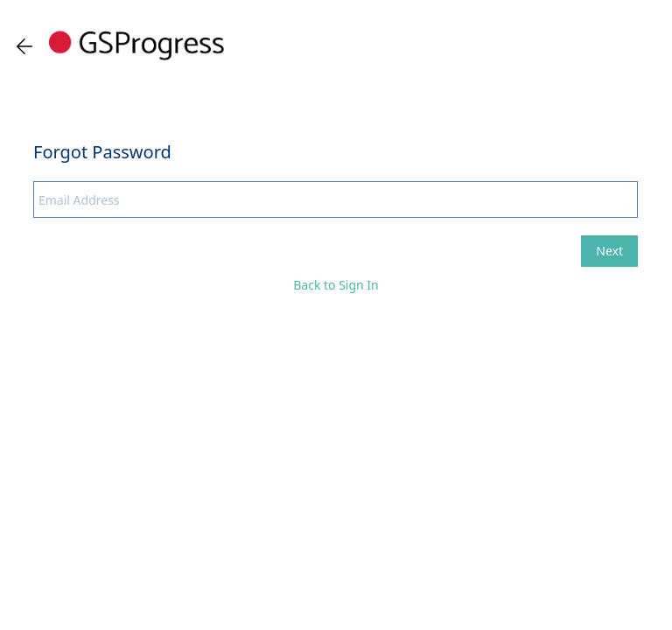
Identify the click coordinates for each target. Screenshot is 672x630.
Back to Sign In (336, 285)
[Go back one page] (24, 46)
